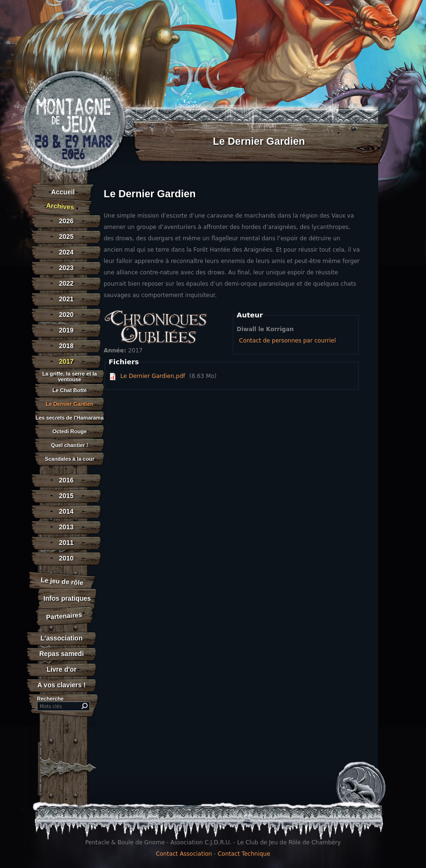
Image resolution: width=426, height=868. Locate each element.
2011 (66, 543)
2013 (66, 527)
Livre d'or (61, 669)
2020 (66, 315)
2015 (66, 496)
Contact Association (184, 854)
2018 (66, 346)
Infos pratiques (67, 598)
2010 (66, 558)
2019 (66, 330)
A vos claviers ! (62, 685)
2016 (66, 480)
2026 (66, 221)
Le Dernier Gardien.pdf (153, 376)
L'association (62, 638)
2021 (66, 299)
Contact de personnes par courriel (287, 341)
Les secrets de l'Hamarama (70, 418)
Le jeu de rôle (62, 581)
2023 (66, 268)
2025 (66, 237)
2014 (66, 511)
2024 (66, 252)
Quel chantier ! (70, 445)
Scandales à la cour (70, 459)
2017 (66, 361)
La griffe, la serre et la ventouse (70, 377)
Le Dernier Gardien (70, 404)
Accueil (63, 192)
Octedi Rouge (70, 432)
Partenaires (64, 616)
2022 (66, 283)
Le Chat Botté (70, 390)
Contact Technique (244, 854)
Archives (60, 206)
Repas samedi (62, 654)
